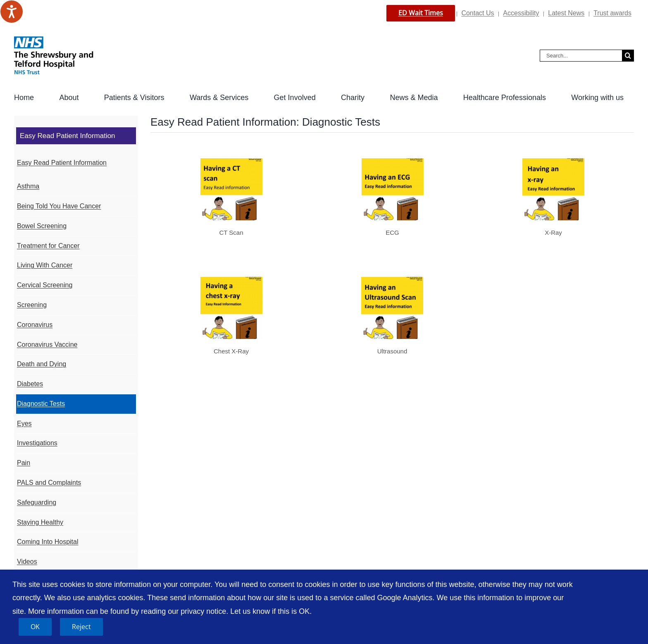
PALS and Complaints (49, 483)
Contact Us (478, 13)
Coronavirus (35, 325)
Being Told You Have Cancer (59, 206)
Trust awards (612, 13)
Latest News (566, 13)
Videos (27, 562)
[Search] (628, 56)
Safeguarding (37, 502)
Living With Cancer (45, 265)
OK (35, 627)
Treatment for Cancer (48, 246)
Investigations (37, 443)
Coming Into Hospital (48, 542)
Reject (81, 627)
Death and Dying (42, 364)
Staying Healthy (40, 522)
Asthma (28, 186)
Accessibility (521, 13)
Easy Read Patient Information (62, 163)
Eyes (24, 423)
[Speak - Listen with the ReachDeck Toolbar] (12, 12)
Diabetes (30, 384)
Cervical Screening (45, 285)
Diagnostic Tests (41, 404)
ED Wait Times (421, 13)
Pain (24, 463)
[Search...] (581, 56)
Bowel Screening (42, 226)
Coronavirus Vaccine (47, 345)
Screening (32, 305)
